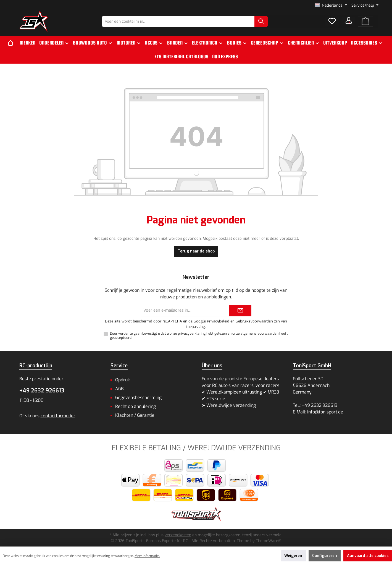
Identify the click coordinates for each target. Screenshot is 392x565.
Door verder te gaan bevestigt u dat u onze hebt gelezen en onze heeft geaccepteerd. (199, 336)
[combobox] (178, 21)
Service (119, 366)
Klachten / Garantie (135, 415)
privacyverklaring (192, 334)
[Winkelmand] (365, 22)
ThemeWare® (269, 541)
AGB (119, 389)
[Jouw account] (349, 20)
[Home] (13, 43)
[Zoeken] (261, 21)
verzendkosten (178, 535)
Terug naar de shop (196, 251)
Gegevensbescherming (138, 398)
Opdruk (123, 380)
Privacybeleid (218, 321)
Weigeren (293, 556)
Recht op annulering (136, 406)
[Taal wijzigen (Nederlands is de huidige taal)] (331, 6)
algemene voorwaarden (260, 334)
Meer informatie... (147, 556)
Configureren (325, 556)
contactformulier (58, 416)
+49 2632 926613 (42, 391)
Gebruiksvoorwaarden (254, 321)
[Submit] (240, 311)
